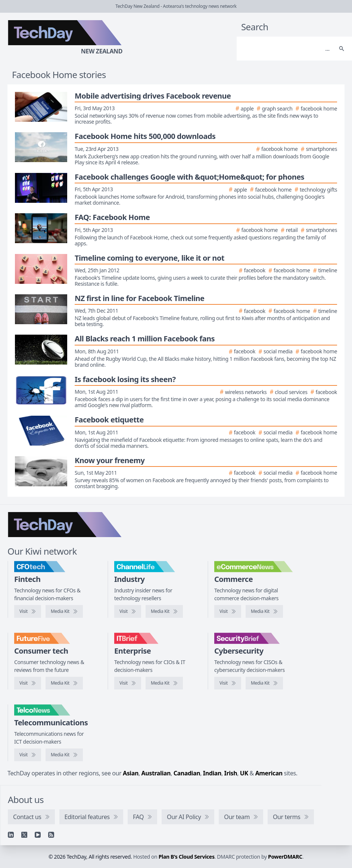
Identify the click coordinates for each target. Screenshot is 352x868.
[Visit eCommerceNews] (228, 611)
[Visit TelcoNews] (28, 755)
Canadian (187, 773)
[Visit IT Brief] (128, 683)
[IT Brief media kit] (164, 683)
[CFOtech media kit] (64, 611)
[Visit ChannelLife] (128, 611)
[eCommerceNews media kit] (264, 611)
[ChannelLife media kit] (164, 611)
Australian (156, 773)
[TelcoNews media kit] (64, 755)
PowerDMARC (285, 857)
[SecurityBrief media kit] (264, 683)
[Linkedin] (11, 835)
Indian (212, 773)
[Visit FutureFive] (28, 683)
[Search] (287, 49)
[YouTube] (38, 835)
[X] (24, 835)
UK (244, 773)
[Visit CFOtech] (28, 611)
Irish (231, 773)
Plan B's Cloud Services (187, 857)
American (269, 773)
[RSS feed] (51, 835)
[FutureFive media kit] (64, 683)
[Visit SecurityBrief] (228, 683)
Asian (131, 773)
